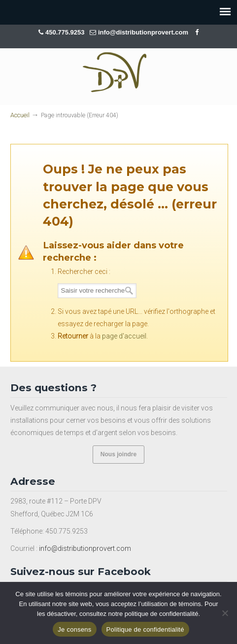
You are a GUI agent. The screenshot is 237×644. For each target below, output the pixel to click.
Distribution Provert (119, 72)
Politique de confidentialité (145, 629)
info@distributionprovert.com (143, 32)
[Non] (225, 613)
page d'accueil (124, 336)
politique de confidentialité (162, 614)
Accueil (20, 115)
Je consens (74, 629)
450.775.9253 (66, 32)
